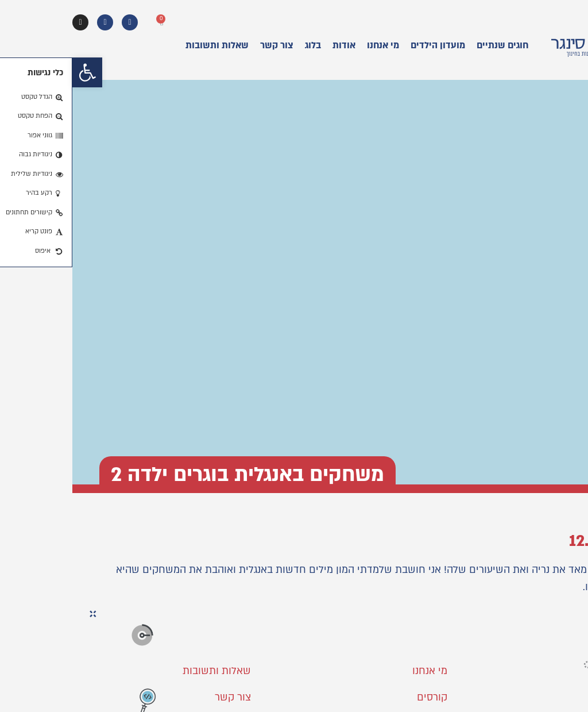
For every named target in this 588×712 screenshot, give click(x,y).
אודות (272, 45)
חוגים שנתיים (430, 45)
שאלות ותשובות (145, 45)
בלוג (241, 45)
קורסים (360, 697)
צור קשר (204, 45)
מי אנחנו (311, 45)
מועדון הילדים (365, 45)
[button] (15, 72)
